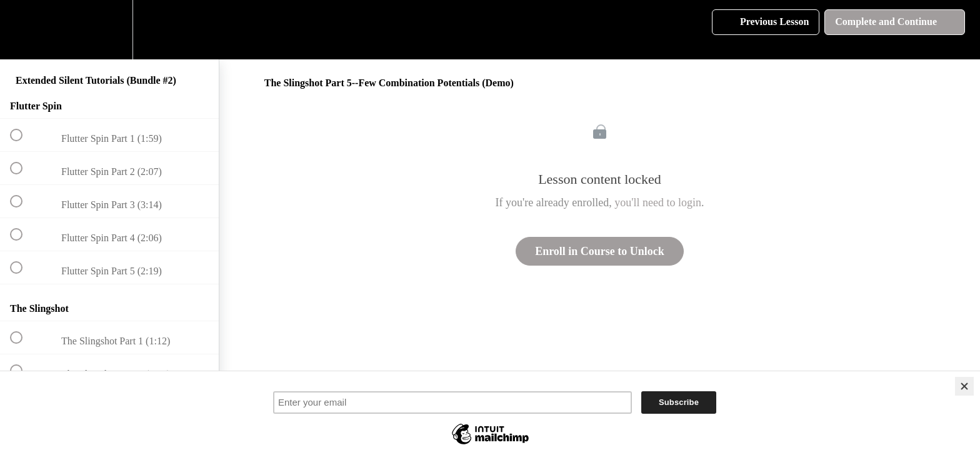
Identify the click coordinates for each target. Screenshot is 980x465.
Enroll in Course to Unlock (600, 251)
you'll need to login (658, 202)
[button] (23, 30)
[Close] (964, 386)
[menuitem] (109, 30)
